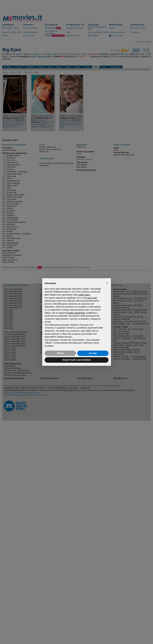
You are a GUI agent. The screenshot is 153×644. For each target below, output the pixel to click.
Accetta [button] (93, 353)
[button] (107, 283)
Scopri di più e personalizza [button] (76, 360)
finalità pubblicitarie (76, 313)
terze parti (92, 298)
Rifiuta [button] (60, 353)
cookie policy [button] (84, 295)
